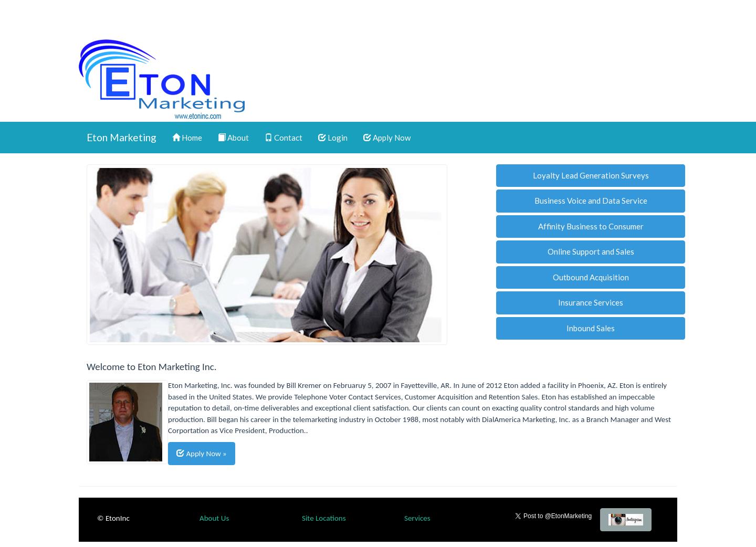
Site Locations (324, 518)
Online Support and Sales (591, 251)
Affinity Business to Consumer (591, 226)
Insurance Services (591, 302)
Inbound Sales (591, 328)
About (233, 138)
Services (417, 518)
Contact (283, 138)
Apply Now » (202, 453)
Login (333, 138)
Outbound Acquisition (591, 277)
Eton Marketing (122, 137)
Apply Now (387, 138)
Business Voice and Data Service (591, 201)
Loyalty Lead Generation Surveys (591, 175)
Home (187, 138)
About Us (214, 518)
